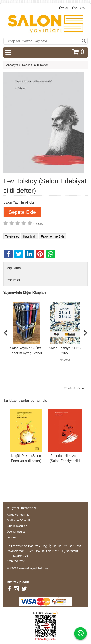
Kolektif (65, 360)
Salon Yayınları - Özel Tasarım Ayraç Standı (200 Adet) (26, 353)
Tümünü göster (74, 388)
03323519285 (16, 561)
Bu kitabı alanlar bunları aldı (26, 401)
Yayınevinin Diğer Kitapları (25, 293)
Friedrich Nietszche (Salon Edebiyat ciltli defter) (65, 461)
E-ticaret (39, 613)
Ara (84, 41)
